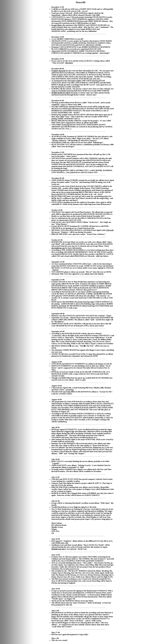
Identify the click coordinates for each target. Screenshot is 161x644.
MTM (54, 198)
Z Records (110, 230)
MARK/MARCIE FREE (61, 93)
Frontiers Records (58, 71)
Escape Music (57, 25)
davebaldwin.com (58, 248)
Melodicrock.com (58, 549)
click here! (69, 63)
